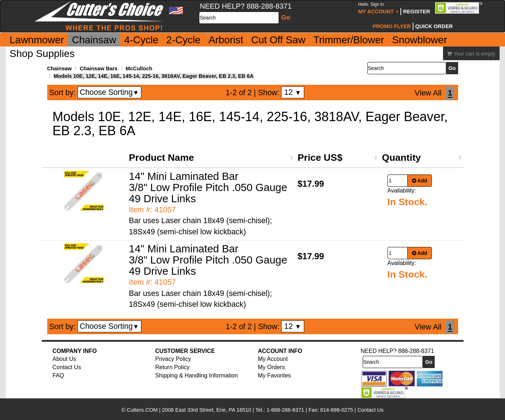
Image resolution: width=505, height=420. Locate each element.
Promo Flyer (392, 26)
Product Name (162, 158)
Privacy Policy (173, 359)
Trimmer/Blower (349, 40)
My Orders (272, 367)
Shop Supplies (42, 54)
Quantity (402, 158)
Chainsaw (94, 40)
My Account (379, 8)
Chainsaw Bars (99, 68)
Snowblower (420, 40)
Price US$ (320, 158)
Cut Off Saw (278, 40)
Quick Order (434, 26)
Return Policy (172, 367)
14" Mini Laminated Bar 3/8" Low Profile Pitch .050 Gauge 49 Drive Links (208, 187)
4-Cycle (141, 40)
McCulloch (139, 68)
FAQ (58, 375)
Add (420, 181)
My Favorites (275, 375)
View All (428, 93)
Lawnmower (37, 40)
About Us (65, 359)
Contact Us (67, 367)
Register (417, 12)
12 (293, 92)
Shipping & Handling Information (197, 375)
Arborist (226, 40)
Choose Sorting (109, 92)
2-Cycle (183, 40)
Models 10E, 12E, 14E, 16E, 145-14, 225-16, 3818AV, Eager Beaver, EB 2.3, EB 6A (154, 76)
